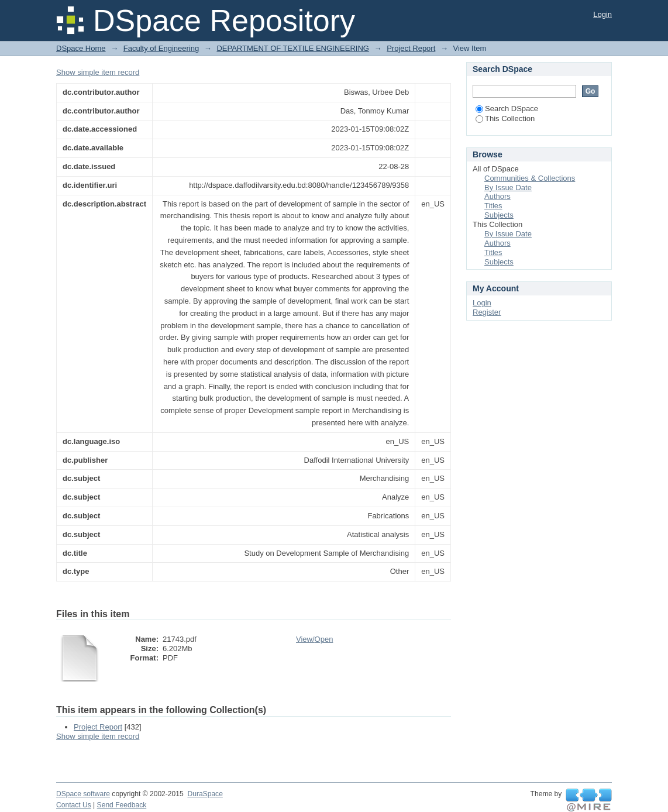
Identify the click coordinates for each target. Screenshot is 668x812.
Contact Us (74, 805)
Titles (493, 206)
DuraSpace (205, 794)
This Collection (505, 118)
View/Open (314, 639)
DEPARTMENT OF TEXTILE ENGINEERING (293, 48)
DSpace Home (81, 48)
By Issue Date (508, 187)
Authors (497, 196)
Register (487, 312)
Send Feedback (122, 805)
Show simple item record (98, 72)
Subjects (499, 215)
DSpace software (83, 794)
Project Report (411, 48)
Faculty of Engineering (161, 48)
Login (602, 14)
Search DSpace (507, 109)
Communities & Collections (530, 178)
